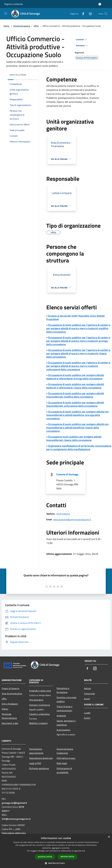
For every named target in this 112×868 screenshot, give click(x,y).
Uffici (36, 26)
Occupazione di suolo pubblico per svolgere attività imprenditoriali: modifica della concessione (75, 395)
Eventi (87, 718)
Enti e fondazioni (10, 704)
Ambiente (61, 716)
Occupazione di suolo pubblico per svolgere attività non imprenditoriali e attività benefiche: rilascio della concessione (77, 428)
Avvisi (87, 699)
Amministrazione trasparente (65, 751)
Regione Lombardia (14, 4)
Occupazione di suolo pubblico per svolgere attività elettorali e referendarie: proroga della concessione (75, 377)
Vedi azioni (82, 46)
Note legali (62, 763)
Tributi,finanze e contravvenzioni (64, 708)
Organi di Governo (10, 688)
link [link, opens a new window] (83, 851)
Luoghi (87, 713)
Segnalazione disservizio (41, 758)
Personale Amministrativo (9, 716)
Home (6, 26)
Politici (5, 709)
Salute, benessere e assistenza (66, 723)
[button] (56, 863)
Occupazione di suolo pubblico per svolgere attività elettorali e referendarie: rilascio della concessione (75, 386)
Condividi (82, 40)
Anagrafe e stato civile (40, 691)
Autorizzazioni (63, 730)
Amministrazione (22, 26)
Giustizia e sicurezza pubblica (66, 699)
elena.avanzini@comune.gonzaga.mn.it (72, 519)
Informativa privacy (66, 758)
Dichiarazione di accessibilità (64, 770)
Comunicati (89, 694)
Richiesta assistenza (39, 768)
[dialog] (56, 851)
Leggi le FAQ (35, 763)
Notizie (87, 688)
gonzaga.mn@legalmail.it (14, 803)
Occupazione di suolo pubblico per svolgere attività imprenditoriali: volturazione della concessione (75, 404)
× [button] (109, 837)
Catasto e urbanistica (39, 714)
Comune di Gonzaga (67, 474)
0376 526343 (63, 514)
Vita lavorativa (36, 700)
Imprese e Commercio (40, 705)
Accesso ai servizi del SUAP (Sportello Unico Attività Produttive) (75, 318)
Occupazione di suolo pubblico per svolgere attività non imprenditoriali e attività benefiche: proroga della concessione (77, 415)
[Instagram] (89, 14)
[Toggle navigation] (6, 13)
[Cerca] (106, 14)
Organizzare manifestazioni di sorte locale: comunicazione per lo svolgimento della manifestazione (79, 448)
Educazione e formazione (63, 690)
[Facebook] (82, 14)
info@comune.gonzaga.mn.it (16, 819)
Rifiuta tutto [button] (67, 857)
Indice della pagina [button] (18, 75)
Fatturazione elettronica (14, 833)
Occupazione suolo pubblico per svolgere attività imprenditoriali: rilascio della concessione (74, 438)
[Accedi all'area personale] (100, 4)
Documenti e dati (10, 723)
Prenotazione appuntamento (36, 751)
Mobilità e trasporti (38, 723)
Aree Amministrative (12, 694)
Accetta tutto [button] (45, 857)
